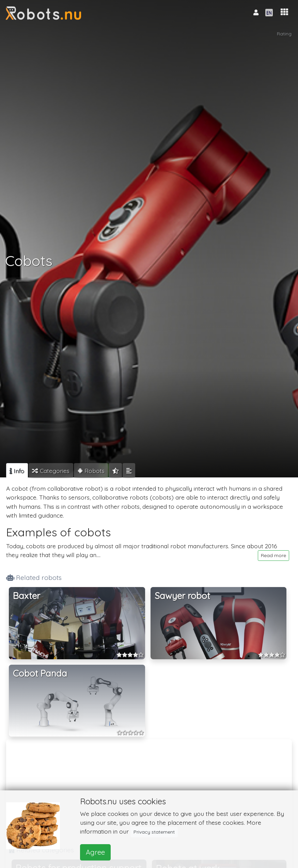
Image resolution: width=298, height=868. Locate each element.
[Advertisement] (149, 790)
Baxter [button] (27, 596)
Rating (284, 34)
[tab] (17, 471)
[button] (284, 12)
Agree (95, 852)
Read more (273, 555)
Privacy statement (154, 832)
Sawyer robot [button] (182, 596)
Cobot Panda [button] (40, 673)
